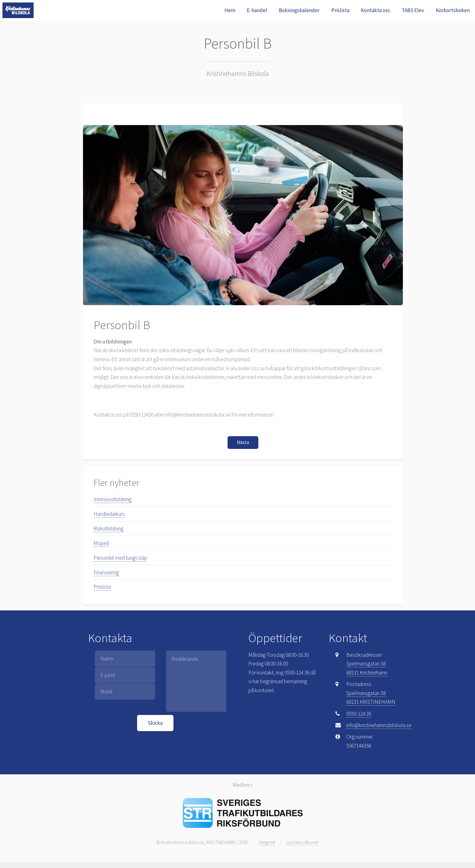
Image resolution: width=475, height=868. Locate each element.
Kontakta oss (375, 10)
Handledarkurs (109, 514)
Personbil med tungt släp (120, 558)
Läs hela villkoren (302, 842)
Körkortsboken (453, 10)
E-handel (257, 10)
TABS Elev (413, 10)
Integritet (267, 842)
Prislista (340, 10)
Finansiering (106, 572)
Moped (101, 543)
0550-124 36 (359, 714)
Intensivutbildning (113, 499)
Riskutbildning (108, 529)
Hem (230, 10)
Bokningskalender (299, 10)
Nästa (243, 442)
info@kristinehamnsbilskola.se (379, 725)
